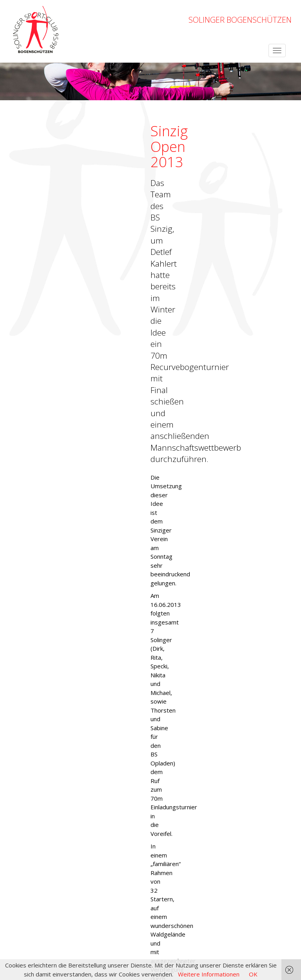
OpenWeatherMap (73, 925)
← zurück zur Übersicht (41, 707)
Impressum (213, 938)
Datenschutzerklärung (262, 938)
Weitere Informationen (209, 974)
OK (253, 974)
